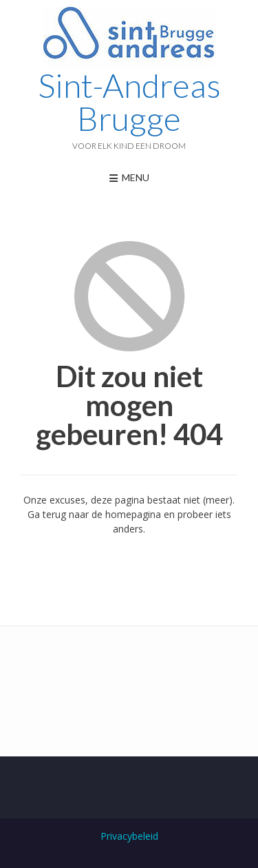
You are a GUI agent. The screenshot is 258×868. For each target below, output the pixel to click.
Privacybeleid (129, 836)
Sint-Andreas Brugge (129, 102)
